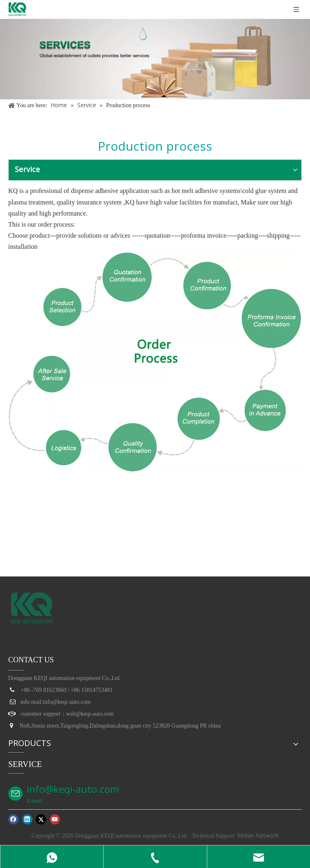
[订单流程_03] (155, 362)
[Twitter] (41, 819)
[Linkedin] (27, 819)
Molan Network (257, 835)
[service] (155, 59)
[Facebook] (13, 819)
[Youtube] (55, 819)
